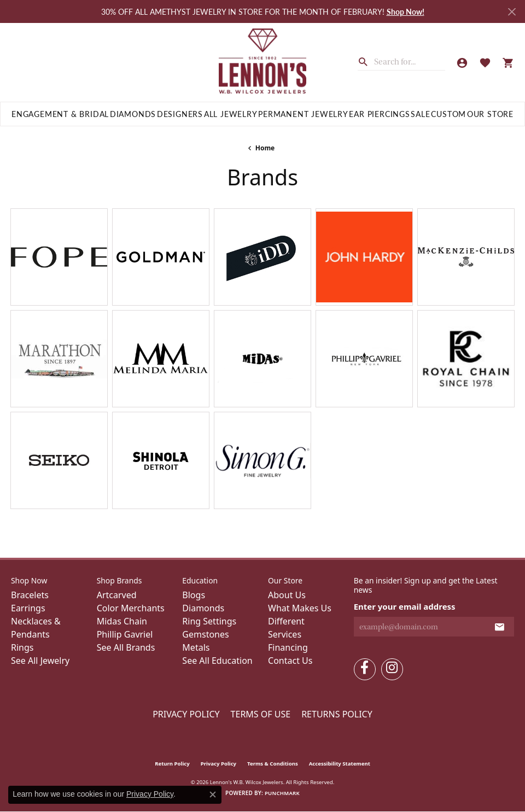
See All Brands (126, 647)
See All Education (217, 661)
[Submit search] (366, 61)
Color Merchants (131, 608)
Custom (448, 114)
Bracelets (30, 595)
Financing (288, 647)
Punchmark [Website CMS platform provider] (282, 793)
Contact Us (290, 661)
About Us (287, 595)
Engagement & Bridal (60, 114)
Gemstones (205, 634)
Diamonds (133, 114)
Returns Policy (337, 714)
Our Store (490, 114)
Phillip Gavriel (125, 634)
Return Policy (172, 764)
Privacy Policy (186, 714)
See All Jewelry (40, 661)
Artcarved (117, 595)
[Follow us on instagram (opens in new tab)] (392, 669)
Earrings (28, 608)
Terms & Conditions (273, 764)
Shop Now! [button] (406, 11)
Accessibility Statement (340, 764)
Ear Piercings (379, 114)
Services (285, 634)
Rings (22, 647)
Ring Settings (209, 621)
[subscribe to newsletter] (500, 627)
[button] (462, 62)
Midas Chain (122, 621)
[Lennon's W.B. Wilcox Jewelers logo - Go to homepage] (263, 62)
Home (265, 148)
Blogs (194, 595)
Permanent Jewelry (303, 114)
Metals (196, 647)
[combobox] (410, 62)
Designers (180, 114)
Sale (420, 114)
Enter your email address (405, 606)
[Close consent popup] (213, 795)
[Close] (512, 12)
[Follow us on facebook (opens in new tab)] (365, 669)
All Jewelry (231, 114)
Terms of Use (261, 714)
